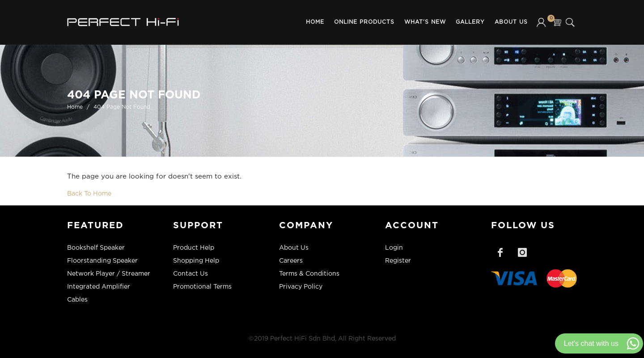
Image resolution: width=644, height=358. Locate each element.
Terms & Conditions (309, 274)
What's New (425, 22)
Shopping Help (196, 261)
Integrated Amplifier (99, 287)
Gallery (470, 22)
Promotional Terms (202, 287)
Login (394, 248)
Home (315, 22)
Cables (77, 300)
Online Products (364, 22)
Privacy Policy (301, 287)
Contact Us (191, 274)
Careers (291, 261)
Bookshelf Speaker (96, 248)
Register (398, 261)
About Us (511, 22)
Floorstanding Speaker (102, 261)
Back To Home (89, 194)
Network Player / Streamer (109, 274)
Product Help (194, 248)
